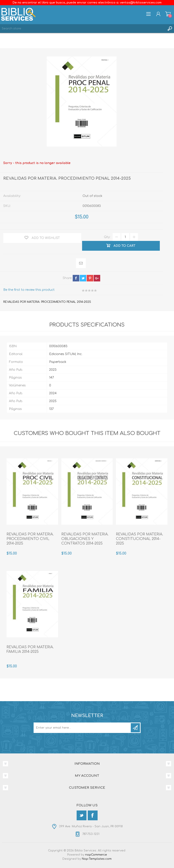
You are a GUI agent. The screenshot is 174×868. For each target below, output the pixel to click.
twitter (83, 278)
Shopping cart (168, 14)
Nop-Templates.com (97, 859)
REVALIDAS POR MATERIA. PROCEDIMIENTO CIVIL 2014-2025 (30, 539)
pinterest (90, 278)
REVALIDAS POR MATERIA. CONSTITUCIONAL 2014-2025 (140, 539)
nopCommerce (96, 855)
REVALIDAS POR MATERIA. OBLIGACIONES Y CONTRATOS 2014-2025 (85, 539)
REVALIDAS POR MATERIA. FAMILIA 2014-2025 (30, 649)
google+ (97, 278)
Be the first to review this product (29, 290)
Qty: (107, 237)
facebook (76, 278)
